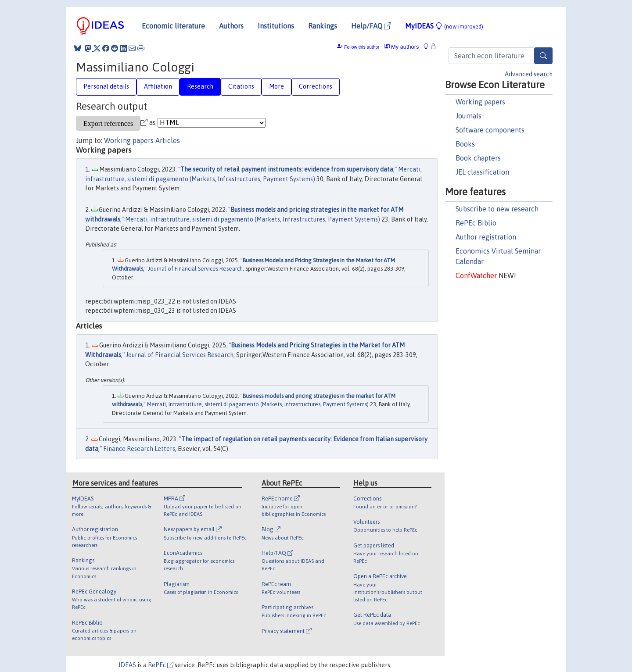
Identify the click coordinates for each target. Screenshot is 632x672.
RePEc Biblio (476, 223)
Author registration (486, 237)
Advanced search (529, 74)
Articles (168, 140)
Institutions (276, 26)
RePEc (161, 665)
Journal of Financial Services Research (195, 269)
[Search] (543, 56)
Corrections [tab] (316, 86)
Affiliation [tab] (158, 86)
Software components (490, 130)
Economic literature (173, 26)
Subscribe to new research (497, 209)
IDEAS (127, 665)
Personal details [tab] (106, 86)
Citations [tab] (241, 86)
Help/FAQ (371, 26)
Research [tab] (200, 86)
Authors (231, 26)
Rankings (323, 26)
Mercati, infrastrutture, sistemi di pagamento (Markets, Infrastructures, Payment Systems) (253, 219)
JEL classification (482, 172)
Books (465, 144)
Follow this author (362, 47)
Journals (469, 116)
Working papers (480, 102)
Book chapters (478, 158)
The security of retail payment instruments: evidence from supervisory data (287, 169)
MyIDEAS (444, 26)
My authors (402, 47)
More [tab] (276, 86)
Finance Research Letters (139, 449)
